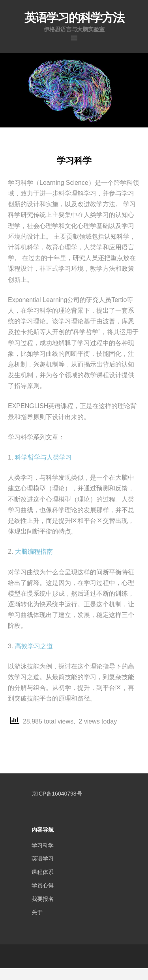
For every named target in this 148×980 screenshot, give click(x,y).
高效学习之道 (34, 646)
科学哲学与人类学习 (43, 457)
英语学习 (43, 858)
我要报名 (43, 899)
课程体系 (43, 872)
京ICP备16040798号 (57, 794)
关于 (37, 912)
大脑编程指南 (34, 552)
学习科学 (43, 845)
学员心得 (43, 885)
